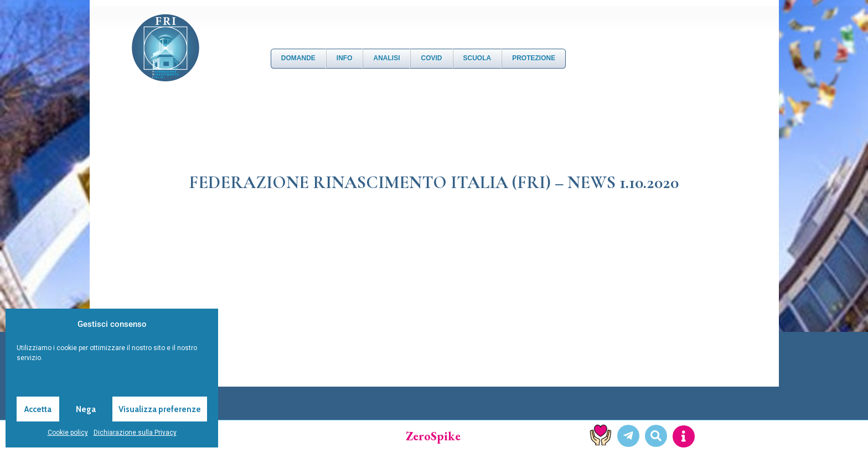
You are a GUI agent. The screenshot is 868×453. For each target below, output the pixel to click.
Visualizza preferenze (160, 409)
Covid (431, 58)
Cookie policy (68, 433)
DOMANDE (298, 58)
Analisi (386, 58)
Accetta (38, 409)
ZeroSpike (433, 436)
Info (345, 58)
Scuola (477, 58)
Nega (86, 409)
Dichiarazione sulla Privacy (135, 433)
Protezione (534, 58)
